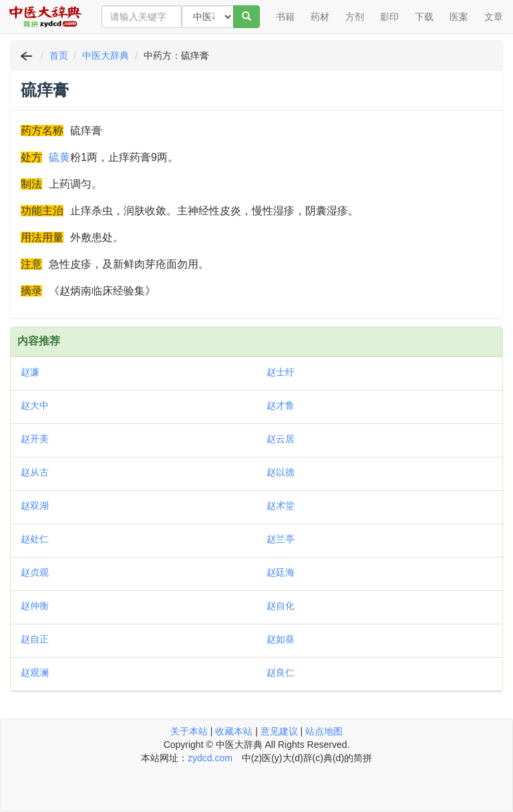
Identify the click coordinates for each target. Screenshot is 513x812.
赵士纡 (281, 372)
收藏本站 (234, 731)
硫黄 (59, 157)
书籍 (285, 17)
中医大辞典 (106, 55)
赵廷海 (281, 572)
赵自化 (281, 606)
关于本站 (189, 731)
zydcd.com (210, 758)
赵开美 (35, 439)
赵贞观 (35, 572)
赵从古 (35, 472)
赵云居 (281, 439)
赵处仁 (35, 539)
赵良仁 (281, 672)
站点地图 (324, 731)
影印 (389, 17)
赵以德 (281, 472)
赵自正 (35, 639)
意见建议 (279, 731)
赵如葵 (281, 639)
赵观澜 (35, 672)
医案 (459, 17)
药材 (320, 17)
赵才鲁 (281, 405)
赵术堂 (281, 505)
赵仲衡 (35, 606)
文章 (494, 17)
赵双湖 (35, 505)
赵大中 (35, 405)
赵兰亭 (281, 539)
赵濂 (30, 372)
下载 (424, 17)
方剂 (355, 17)
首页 (59, 55)
